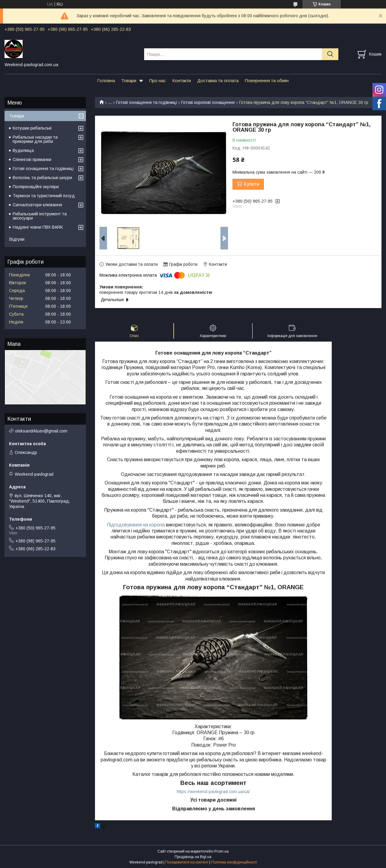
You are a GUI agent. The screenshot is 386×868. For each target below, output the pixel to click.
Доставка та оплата (218, 80)
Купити (251, 184)
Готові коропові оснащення (208, 102)
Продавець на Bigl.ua (193, 857)
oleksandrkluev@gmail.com (41, 431)
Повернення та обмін (267, 80)
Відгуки (17, 239)
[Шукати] (330, 54)
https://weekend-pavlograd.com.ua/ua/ (213, 792)
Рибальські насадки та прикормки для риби (35, 139)
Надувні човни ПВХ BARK (38, 227)
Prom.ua (221, 851)
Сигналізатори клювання (37, 205)
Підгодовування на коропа (136, 525)
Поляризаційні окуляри (36, 187)
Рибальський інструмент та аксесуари (40, 216)
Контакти (182, 80)
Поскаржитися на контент (187, 862)
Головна (106, 80)
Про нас (158, 80)
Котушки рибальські (32, 128)
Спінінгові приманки (32, 159)
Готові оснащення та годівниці (147, 102)
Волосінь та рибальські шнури (42, 178)
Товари (129, 80)
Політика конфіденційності (234, 862)
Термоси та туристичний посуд (44, 196)
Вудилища (23, 150)
